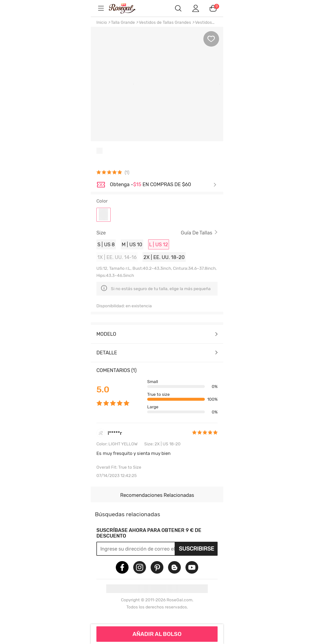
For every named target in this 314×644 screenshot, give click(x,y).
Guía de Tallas (196, 233)
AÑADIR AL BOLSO (157, 634)
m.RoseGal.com (128, 8)
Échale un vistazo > (163, 185)
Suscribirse (196, 549)
